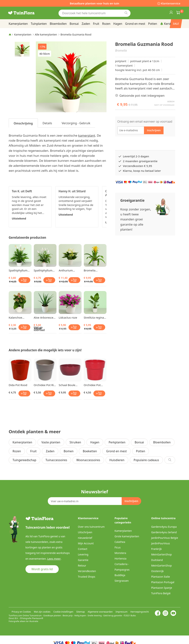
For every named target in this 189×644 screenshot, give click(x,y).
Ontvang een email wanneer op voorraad (145, 121)
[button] (22, 49)
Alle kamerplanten (46, 34)
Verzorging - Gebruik (76, 123)
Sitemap (80, 612)
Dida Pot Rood (18, 385)
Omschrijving (23, 123)
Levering (83, 554)
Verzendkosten (87, 571)
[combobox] (94, 13)
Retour (82, 566)
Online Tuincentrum (32, 615)
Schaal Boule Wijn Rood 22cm (69, 385)
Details (47, 123)
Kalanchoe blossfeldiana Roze (17, 317)
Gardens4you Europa (164, 527)
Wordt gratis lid (42, 569)
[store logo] (26, 13)
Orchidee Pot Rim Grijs (45, 385)
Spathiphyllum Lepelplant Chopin (18, 270)
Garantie (83, 560)
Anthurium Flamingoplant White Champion (70, 270)
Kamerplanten (23, 34)
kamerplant (87, 135)
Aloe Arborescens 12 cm (45, 317)
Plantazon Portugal (163, 582)
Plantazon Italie (161, 577)
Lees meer (53, 558)
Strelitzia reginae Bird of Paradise (95, 317)
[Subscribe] (131, 501)
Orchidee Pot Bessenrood (92, 385)
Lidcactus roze (68, 317)
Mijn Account (86, 543)
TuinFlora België (161, 593)
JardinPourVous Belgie (165, 538)
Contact (83, 549)
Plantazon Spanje (162, 588)
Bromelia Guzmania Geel (94, 270)
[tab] (23, 123)
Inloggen (171, 12)
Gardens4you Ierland (164, 532)
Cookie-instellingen (63, 612)
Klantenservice (171, 3)
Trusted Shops (87, 577)
